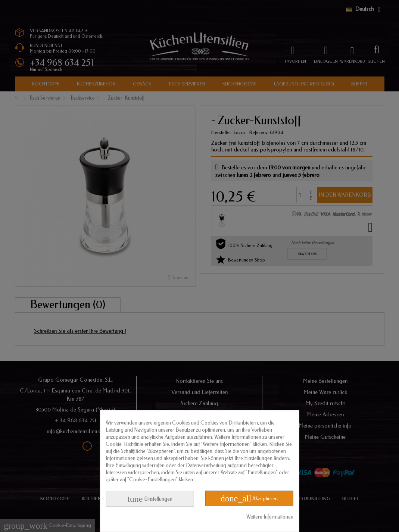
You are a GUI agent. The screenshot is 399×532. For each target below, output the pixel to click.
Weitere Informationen (270, 517)
